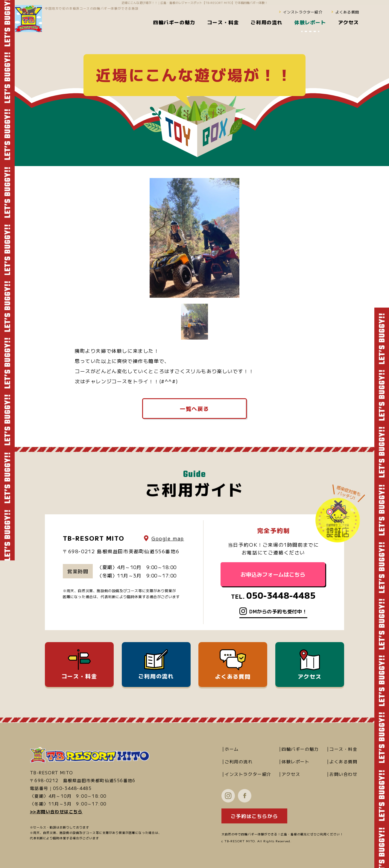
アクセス (310, 665)
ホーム (232, 749)
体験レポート (296, 761)
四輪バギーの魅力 (300, 749)
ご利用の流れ (156, 665)
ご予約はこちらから (254, 816)
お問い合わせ (344, 774)
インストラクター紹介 (303, 12)
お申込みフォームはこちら (273, 574)
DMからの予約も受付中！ (278, 611)
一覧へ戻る (194, 408)
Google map (168, 538)
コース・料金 (79, 665)
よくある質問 (347, 12)
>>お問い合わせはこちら (56, 811)
